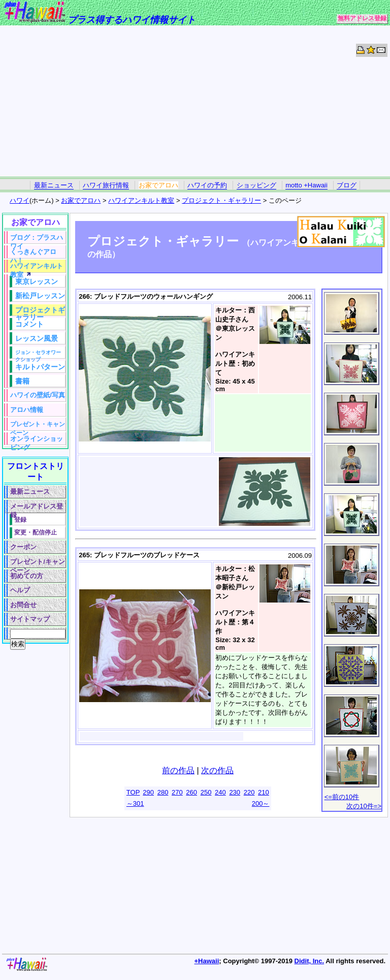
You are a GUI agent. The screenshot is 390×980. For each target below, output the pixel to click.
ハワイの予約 (207, 185)
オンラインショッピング (37, 440)
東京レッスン (37, 281)
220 (249, 792)
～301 (135, 803)
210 (264, 792)
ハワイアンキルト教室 (141, 200)
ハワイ (20, 200)
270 (177, 792)
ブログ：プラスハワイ (37, 239)
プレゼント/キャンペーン (38, 563)
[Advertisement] (195, 102)
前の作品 (178, 770)
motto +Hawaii (306, 185)
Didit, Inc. (310, 961)
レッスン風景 (37, 338)
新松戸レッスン (40, 296)
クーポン (23, 547)
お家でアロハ (158, 185)
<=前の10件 (342, 797)
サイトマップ (30, 619)
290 (148, 792)
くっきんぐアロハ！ (33, 253)
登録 (20, 519)
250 (206, 792)
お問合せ (23, 605)
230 (235, 792)
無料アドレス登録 (362, 18)
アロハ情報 (27, 410)
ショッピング (256, 185)
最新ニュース (54, 185)
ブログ (347, 185)
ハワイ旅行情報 (106, 185)
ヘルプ (20, 590)
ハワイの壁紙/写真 (38, 395)
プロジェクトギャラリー (40, 311)
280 (163, 792)
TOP (133, 792)
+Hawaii (207, 961)
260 (191, 792)
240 (220, 792)
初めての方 (27, 576)
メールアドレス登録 (37, 508)
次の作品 (217, 770)
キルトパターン (40, 367)
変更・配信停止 (36, 532)
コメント (29, 324)
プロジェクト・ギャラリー (221, 200)
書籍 (22, 381)
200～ (261, 803)
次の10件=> (364, 806)
